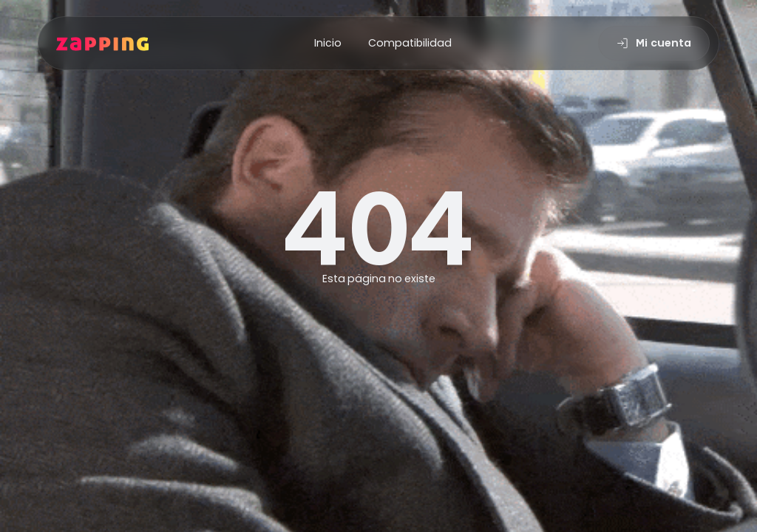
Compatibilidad (410, 43)
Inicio (328, 43)
